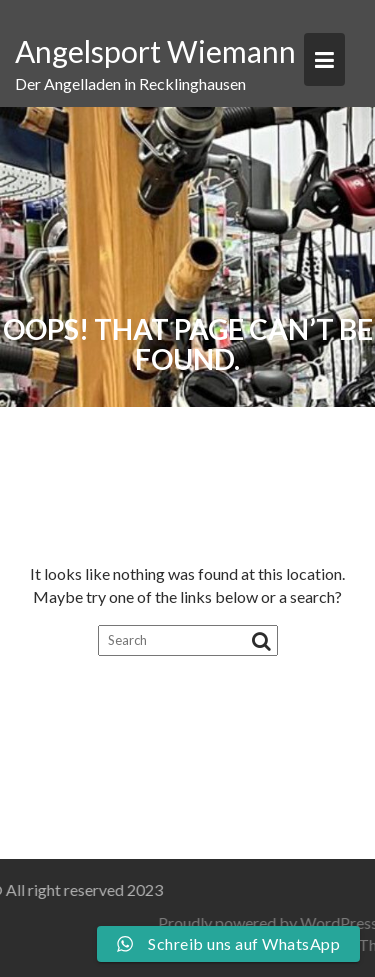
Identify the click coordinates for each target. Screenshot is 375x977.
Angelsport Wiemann (155, 51)
